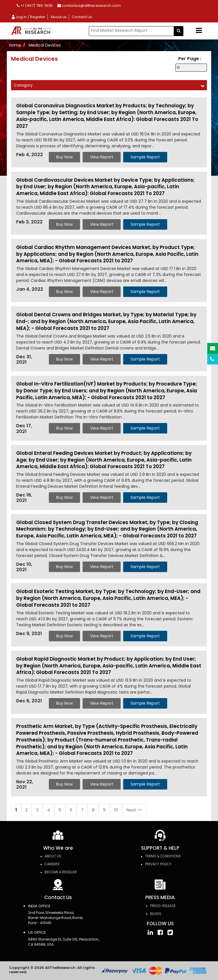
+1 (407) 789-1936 (35, 6)
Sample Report (145, 157)
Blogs (156, 914)
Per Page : (190, 59)
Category (23, 85)
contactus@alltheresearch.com (89, 6)
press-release (163, 906)
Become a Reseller (61, 872)
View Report (102, 157)
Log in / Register (28, 17)
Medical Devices (45, 45)
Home (15, 45)
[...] (131, 31)
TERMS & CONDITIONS (163, 856)
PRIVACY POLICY (158, 864)
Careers (52, 864)
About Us (53, 856)
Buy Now (64, 157)
